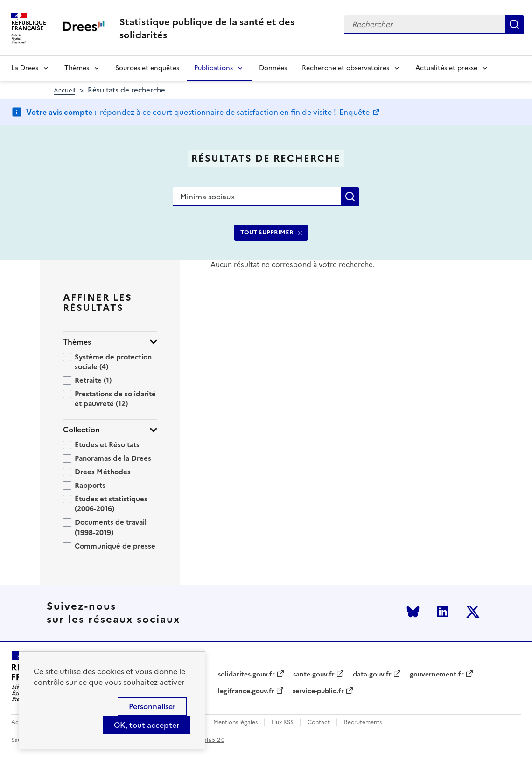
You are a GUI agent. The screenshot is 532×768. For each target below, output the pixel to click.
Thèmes (77, 68)
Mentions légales (235, 722)
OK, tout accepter (147, 725)
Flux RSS (283, 722)
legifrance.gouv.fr (246, 691)
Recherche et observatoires (346, 68)
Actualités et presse (446, 68)
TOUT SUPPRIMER (267, 232)
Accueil (64, 90)
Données (273, 68)
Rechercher (514, 24)
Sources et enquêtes (147, 68)
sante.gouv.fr (314, 675)
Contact (319, 722)
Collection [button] (81, 430)
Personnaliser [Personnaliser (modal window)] (152, 706)
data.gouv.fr (372, 675)
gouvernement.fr (437, 675)
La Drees (25, 68)
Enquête (355, 112)
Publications (213, 68)
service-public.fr (318, 691)
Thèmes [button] (77, 342)
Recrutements (363, 722)
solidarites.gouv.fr (246, 675)
